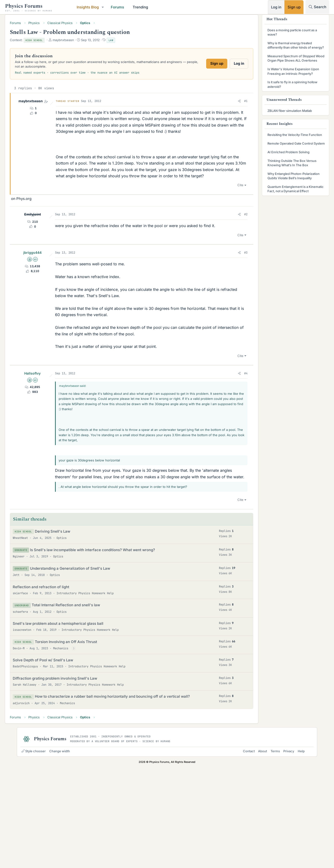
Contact (244, 852)
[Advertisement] (152, 228)
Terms (270, 852)
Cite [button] (224, 268)
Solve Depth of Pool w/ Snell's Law (60, 756)
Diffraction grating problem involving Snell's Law (72, 774)
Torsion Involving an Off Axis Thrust (83, 737)
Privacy (284, 852)
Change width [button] (64, 852)
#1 (229, 103)
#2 (229, 297)
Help (296, 852)
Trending (157, 7)
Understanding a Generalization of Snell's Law (87, 664)
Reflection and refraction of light (58, 682)
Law (128, 42)
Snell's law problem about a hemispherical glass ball (75, 719)
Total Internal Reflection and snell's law (83, 700)
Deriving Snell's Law (69, 627)
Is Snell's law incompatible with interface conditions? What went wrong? (109, 645)
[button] (120, 7)
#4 (229, 463)
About (258, 852)
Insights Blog (105, 7)
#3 (229, 342)
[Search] (300, 7)
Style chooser (38, 852)
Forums (134, 7)
